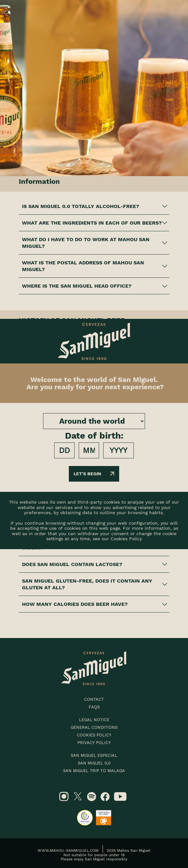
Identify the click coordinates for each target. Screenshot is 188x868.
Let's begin (94, 474)
